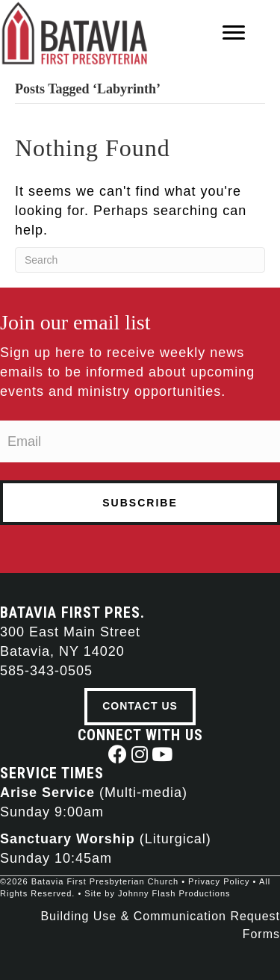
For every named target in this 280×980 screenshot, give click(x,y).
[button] (118, 754)
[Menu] (234, 33)
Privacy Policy (219, 881)
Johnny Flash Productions (174, 893)
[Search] (140, 260)
